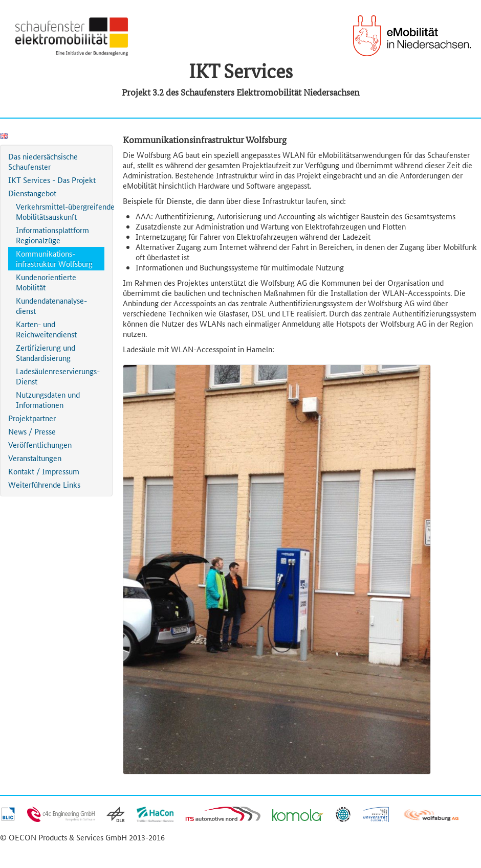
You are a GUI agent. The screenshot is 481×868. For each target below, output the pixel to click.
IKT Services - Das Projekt (52, 180)
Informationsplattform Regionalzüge (52, 235)
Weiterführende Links (44, 484)
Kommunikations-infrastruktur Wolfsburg (54, 258)
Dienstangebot (32, 193)
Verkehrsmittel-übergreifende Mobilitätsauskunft (60, 211)
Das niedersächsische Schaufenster (43, 161)
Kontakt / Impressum (44, 471)
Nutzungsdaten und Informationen (48, 399)
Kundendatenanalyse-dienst (51, 305)
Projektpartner (32, 418)
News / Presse (32, 431)
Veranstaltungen (35, 458)
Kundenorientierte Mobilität (46, 282)
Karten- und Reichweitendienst (46, 329)
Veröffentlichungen (40, 444)
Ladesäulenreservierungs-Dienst (58, 376)
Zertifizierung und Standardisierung (46, 352)
